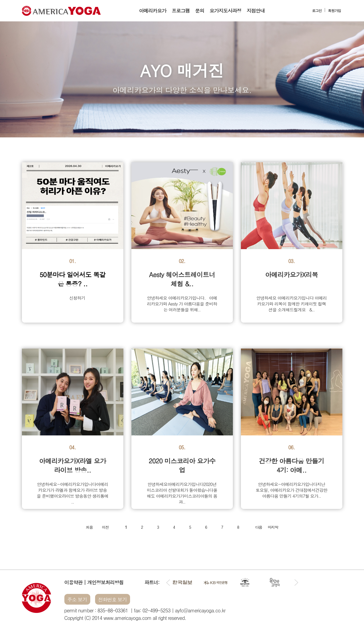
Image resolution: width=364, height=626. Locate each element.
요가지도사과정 (226, 11)
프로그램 (181, 11)
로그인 (317, 11)
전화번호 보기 (113, 599)
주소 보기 (77, 599)
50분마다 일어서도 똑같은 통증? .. (73, 279)
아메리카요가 (153, 11)
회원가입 (335, 11)
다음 (259, 527)
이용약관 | (76, 582)
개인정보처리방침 (105, 582)
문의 (200, 11)
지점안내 (256, 11)
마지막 (273, 527)
